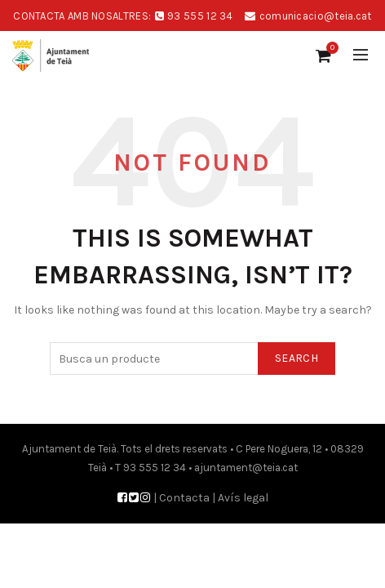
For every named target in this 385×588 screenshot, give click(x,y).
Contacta (184, 498)
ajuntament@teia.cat (246, 468)
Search (296, 358)
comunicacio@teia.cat (316, 16)
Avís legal (243, 498)
